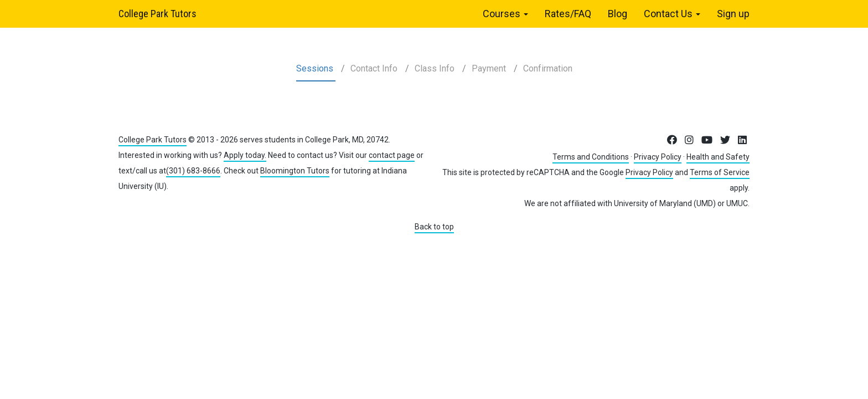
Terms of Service (720, 172)
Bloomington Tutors (295, 171)
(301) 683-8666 (193, 171)
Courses (505, 14)
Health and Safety (718, 157)
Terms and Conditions (591, 157)
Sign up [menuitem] (733, 14)
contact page (392, 155)
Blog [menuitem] (618, 14)
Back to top (434, 227)
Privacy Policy (658, 157)
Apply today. (245, 155)
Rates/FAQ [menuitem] (568, 14)
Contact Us (672, 14)
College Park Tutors (157, 14)
